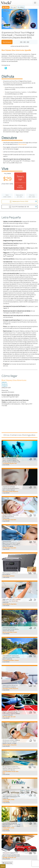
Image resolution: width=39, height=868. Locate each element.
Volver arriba (7, 863)
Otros (3, 866)
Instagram (5, 386)
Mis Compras (22, 144)
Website (4, 382)
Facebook (5, 384)
